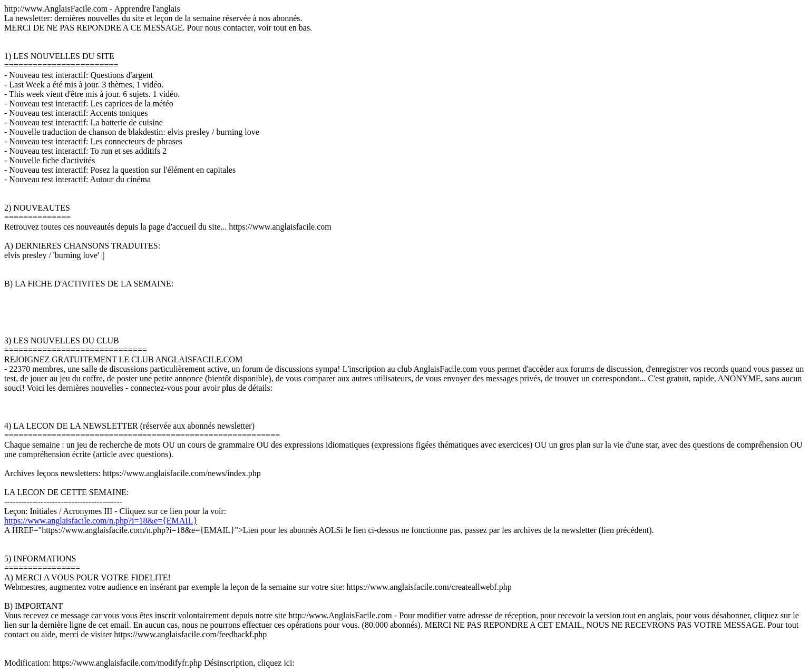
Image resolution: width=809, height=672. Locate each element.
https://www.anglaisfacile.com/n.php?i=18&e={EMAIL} (101, 521)
